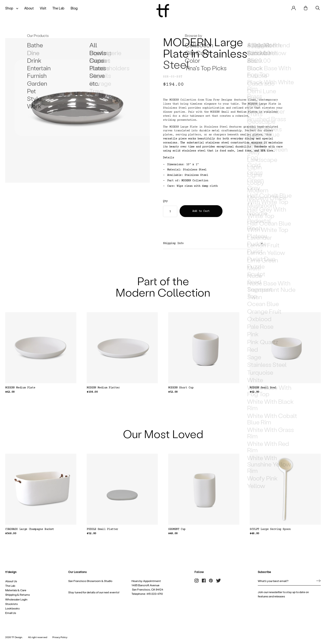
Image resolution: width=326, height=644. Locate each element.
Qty (165, 201)
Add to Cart (201, 211)
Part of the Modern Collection (163, 286)
